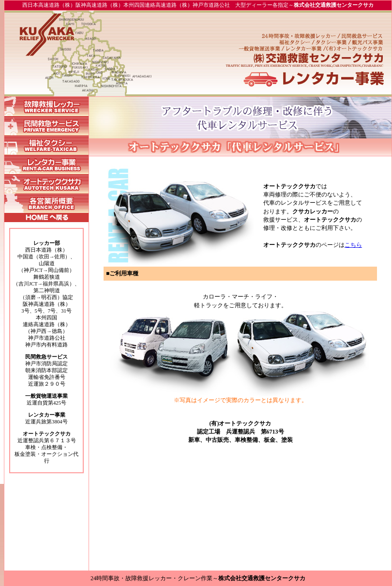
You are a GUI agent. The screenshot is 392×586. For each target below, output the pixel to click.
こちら (353, 245)
